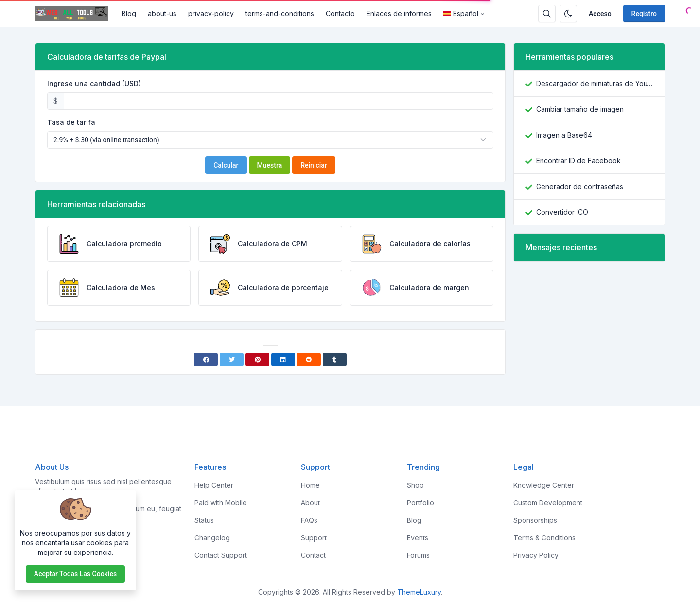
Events (418, 538)
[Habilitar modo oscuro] (568, 14)
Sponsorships (535, 520)
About (310, 503)
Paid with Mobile (221, 503)
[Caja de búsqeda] (547, 14)
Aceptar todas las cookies (75, 574)
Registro (644, 14)
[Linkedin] (283, 360)
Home (310, 485)
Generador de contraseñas (580, 186)
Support (314, 538)
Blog (129, 13)
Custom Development (548, 503)
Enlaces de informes (399, 13)
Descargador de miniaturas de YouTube (595, 83)
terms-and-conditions (280, 13)
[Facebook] (206, 360)
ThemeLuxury (419, 592)
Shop (415, 485)
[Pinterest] (257, 360)
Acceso (600, 14)
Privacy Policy (536, 555)
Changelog (212, 538)
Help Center (214, 485)
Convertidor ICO (562, 212)
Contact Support (221, 555)
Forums (418, 555)
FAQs (309, 520)
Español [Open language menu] (461, 13)
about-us (162, 13)
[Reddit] (309, 360)
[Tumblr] (335, 360)
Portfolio (420, 503)
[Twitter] (232, 360)
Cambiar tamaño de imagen (580, 109)
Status (204, 520)
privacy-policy (211, 13)
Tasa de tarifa (71, 122)
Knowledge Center (544, 485)
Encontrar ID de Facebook (578, 161)
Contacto (340, 13)
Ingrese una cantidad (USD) (94, 83)
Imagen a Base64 (564, 135)
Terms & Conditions (544, 538)
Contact (313, 555)
